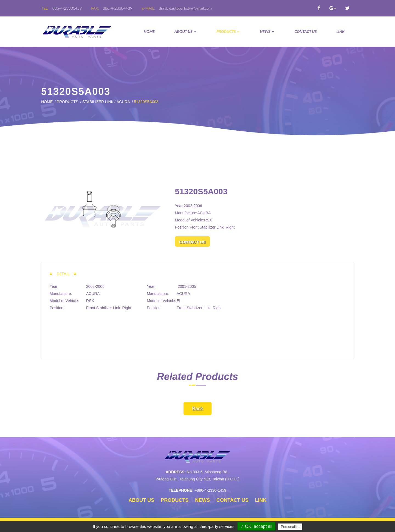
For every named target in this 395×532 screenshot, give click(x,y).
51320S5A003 (146, 102)
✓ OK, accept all (256, 526)
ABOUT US (186, 31)
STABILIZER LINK (98, 102)
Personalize (290, 527)
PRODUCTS (228, 31)
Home (149, 31)
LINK (340, 31)
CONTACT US (306, 31)
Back (198, 409)
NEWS (267, 31)
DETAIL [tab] (63, 274)
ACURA (123, 102)
